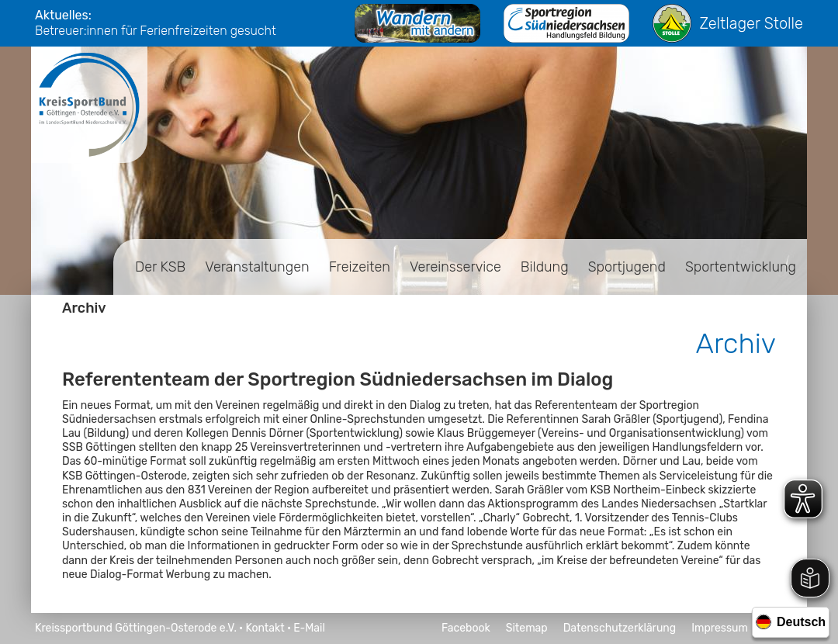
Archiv (84, 308)
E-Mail (309, 628)
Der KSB (160, 267)
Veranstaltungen (257, 267)
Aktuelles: (63, 15)
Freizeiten (360, 267)
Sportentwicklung (741, 267)
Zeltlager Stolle (728, 23)
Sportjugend (627, 267)
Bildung (545, 267)
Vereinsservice (455, 267)
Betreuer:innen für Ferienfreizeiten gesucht (156, 31)
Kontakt (265, 628)
